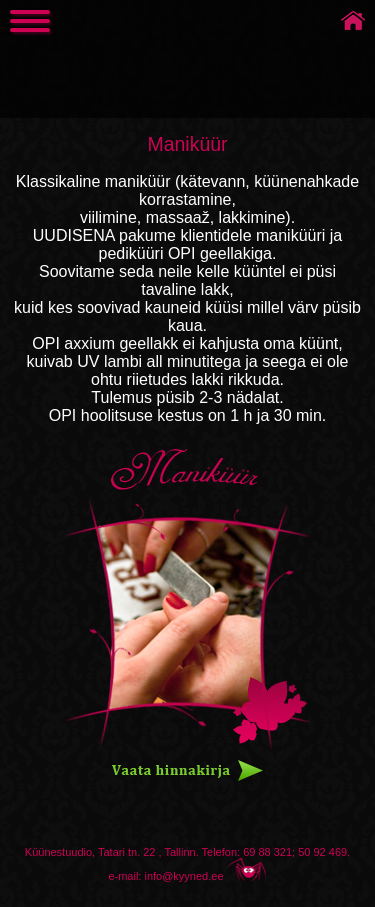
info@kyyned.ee (183, 876)
